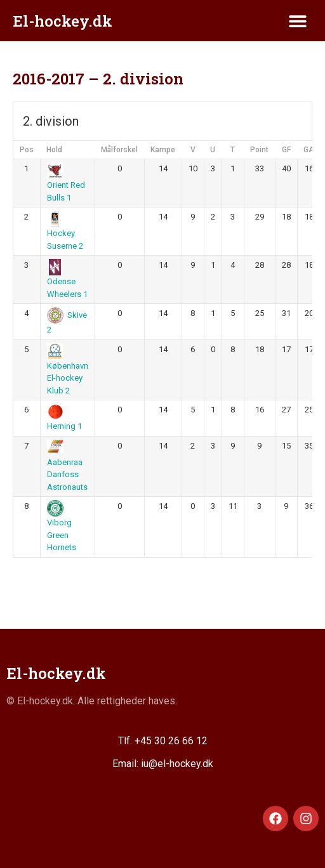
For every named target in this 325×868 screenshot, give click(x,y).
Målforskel (119, 150)
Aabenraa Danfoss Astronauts (67, 467)
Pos (27, 150)
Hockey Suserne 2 (65, 232)
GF (286, 150)
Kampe (163, 150)
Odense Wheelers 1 (67, 280)
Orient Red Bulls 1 (66, 184)
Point (259, 150)
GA (309, 150)
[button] (298, 21)
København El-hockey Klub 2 (68, 371)
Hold (54, 150)
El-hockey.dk (63, 21)
